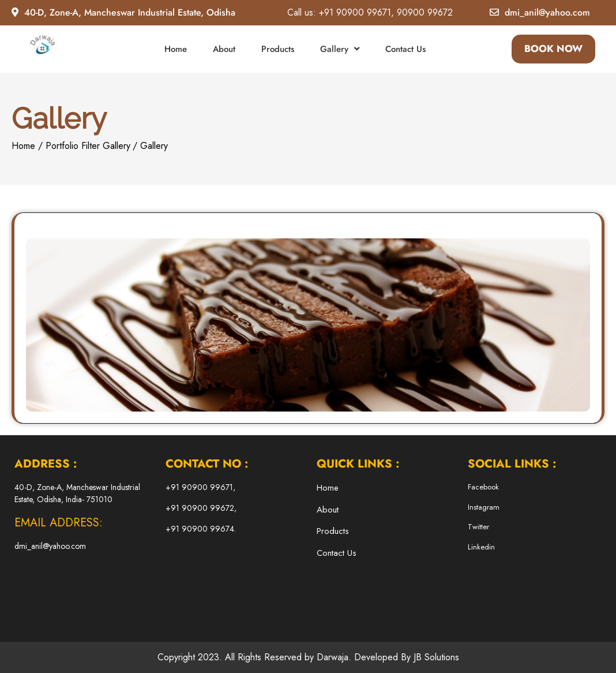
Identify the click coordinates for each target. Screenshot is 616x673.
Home (176, 49)
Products (278, 49)
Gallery (334, 49)
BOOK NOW (553, 48)
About (224, 49)
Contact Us (405, 49)
